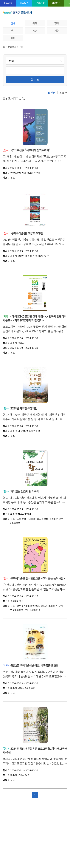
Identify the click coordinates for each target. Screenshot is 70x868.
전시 (13, 31)
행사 (57, 23)
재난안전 (56, 3)
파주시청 (8, 3)
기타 (13, 38)
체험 (57, 31)
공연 (35, 31)
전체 (13, 23)
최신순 (51, 93)
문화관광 (40, 3)
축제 (35, 23)
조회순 (63, 93)
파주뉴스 (24, 3)
